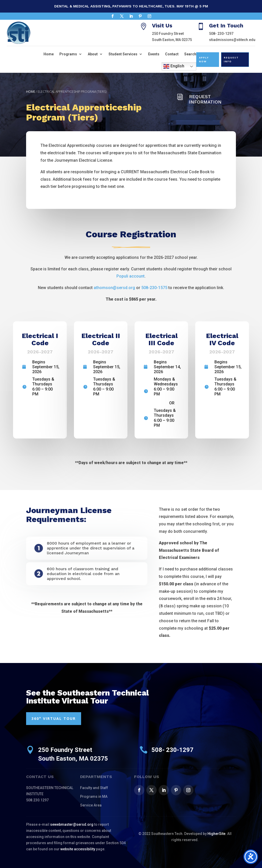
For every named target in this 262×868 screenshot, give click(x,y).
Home (49, 54)
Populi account (130, 276)
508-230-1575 (154, 288)
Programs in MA (94, 796)
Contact (172, 54)
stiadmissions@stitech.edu (232, 40)
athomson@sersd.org (114, 288)
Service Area (91, 805)
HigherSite (216, 834)
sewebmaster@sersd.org (72, 824)
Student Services (123, 54)
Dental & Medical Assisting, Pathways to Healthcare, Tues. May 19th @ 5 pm (131, 6)
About (93, 54)
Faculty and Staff (94, 788)
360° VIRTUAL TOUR (54, 718)
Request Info (231, 59)
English (174, 66)
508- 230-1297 (221, 34)
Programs (68, 54)
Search (190, 54)
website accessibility (78, 849)
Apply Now (204, 59)
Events (154, 54)
